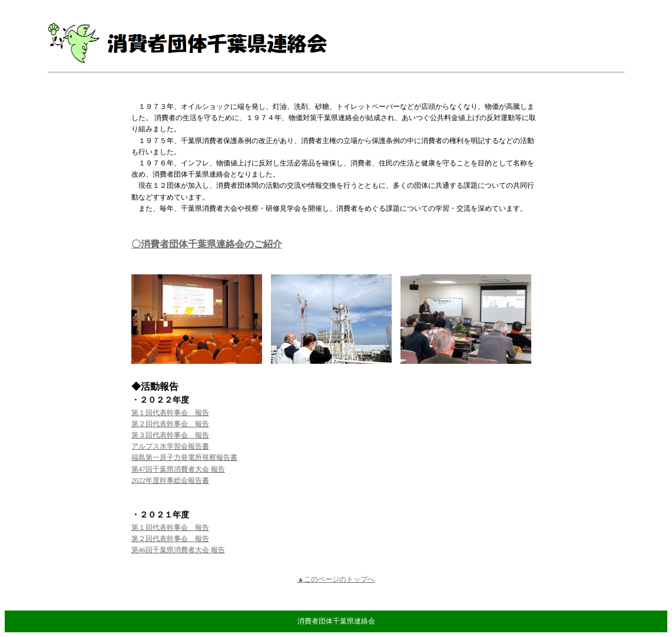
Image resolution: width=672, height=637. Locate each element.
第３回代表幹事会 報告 (170, 435)
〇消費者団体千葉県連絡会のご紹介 (207, 244)
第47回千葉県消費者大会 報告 (178, 469)
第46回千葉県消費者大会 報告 (178, 550)
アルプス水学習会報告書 (170, 446)
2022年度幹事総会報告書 (170, 480)
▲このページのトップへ (336, 579)
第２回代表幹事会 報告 (170, 424)
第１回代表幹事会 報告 (170, 413)
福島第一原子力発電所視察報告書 (184, 457)
